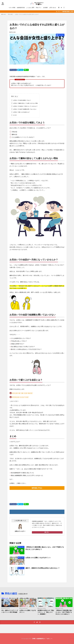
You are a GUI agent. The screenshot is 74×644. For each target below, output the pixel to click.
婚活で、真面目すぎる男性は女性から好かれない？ (43, 568)
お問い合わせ (53, 8)
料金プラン (39, 8)
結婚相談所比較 (21, 8)
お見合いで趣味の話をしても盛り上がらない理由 (24, 103)
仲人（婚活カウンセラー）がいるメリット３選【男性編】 (10, 611)
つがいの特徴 (12, 8)
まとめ (14, 115)
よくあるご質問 (30, 8)
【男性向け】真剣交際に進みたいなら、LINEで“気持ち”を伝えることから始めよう (45, 548)
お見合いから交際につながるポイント (38, 558)
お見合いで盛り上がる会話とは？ (20, 112)
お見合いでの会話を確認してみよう (21, 100)
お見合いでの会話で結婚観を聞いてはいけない (24, 109)
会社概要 (45, 8)
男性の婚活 (10, 14)
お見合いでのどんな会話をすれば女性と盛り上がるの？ (27, 14)
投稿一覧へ (47, 532)
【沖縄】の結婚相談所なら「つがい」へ (42, 639)
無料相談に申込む (37, 488)
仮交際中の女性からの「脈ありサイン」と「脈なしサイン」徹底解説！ (46, 612)
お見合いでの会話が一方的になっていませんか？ (24, 106)
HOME (4, 14)
